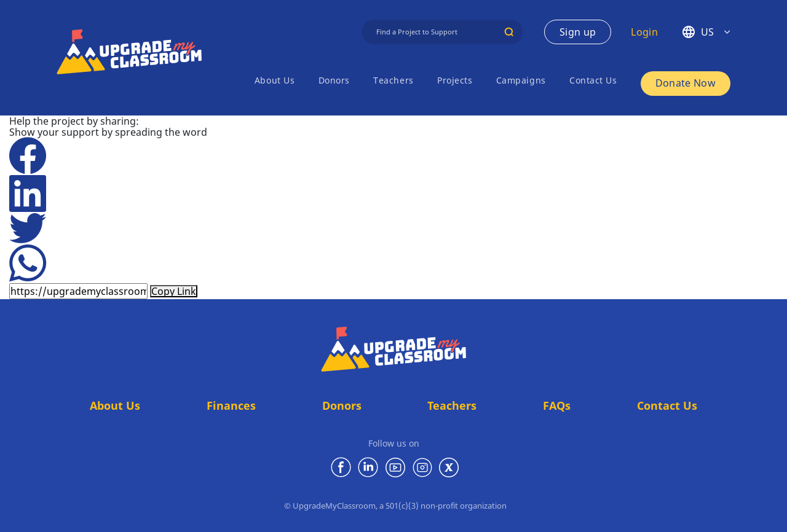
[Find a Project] (442, 32)
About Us (275, 80)
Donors (334, 80)
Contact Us (593, 80)
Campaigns (521, 80)
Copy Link (174, 291)
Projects (455, 80)
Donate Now (686, 83)
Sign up (578, 32)
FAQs (557, 405)
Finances (231, 405)
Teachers (393, 80)
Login (644, 32)
